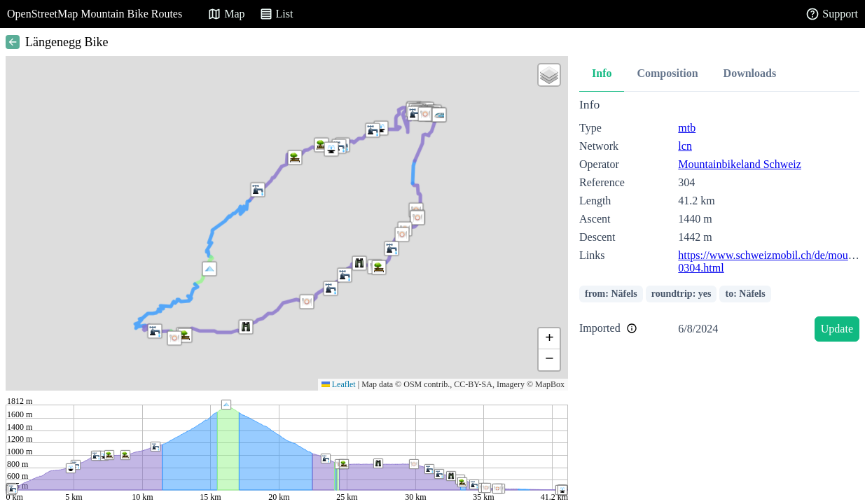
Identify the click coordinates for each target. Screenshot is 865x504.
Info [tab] (602, 73)
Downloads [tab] (750, 73)
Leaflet (339, 384)
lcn (685, 146)
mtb (687, 128)
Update (837, 329)
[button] (209, 269)
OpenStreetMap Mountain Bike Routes (95, 14)
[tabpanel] (719, 222)
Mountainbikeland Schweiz (740, 164)
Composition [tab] (667, 73)
